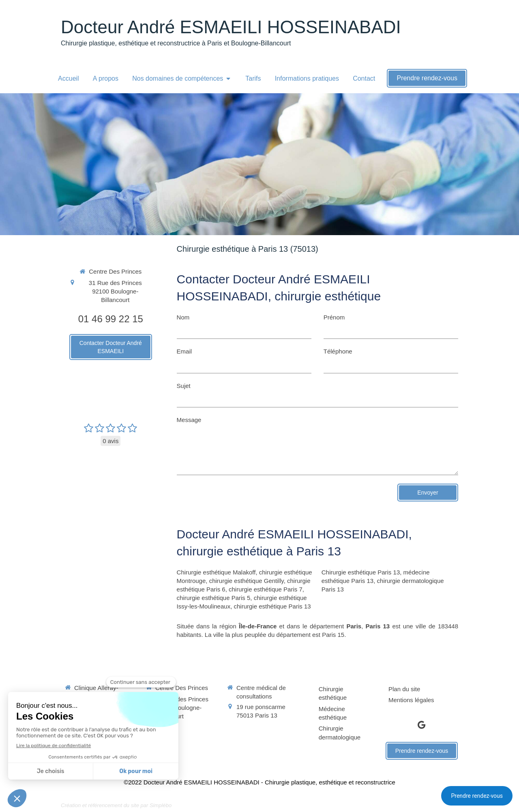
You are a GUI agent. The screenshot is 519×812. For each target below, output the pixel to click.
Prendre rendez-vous (477, 796)
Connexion (444, 805)
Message (189, 420)
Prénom (334, 317)
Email (184, 351)
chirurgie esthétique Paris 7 (266, 589)
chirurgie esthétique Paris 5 (214, 598)
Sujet (184, 386)
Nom (183, 317)
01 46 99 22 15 (111, 319)
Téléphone (338, 351)
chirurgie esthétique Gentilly (247, 581)
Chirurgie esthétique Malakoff (216, 572)
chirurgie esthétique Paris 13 (272, 606)
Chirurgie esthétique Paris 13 (361, 572)
